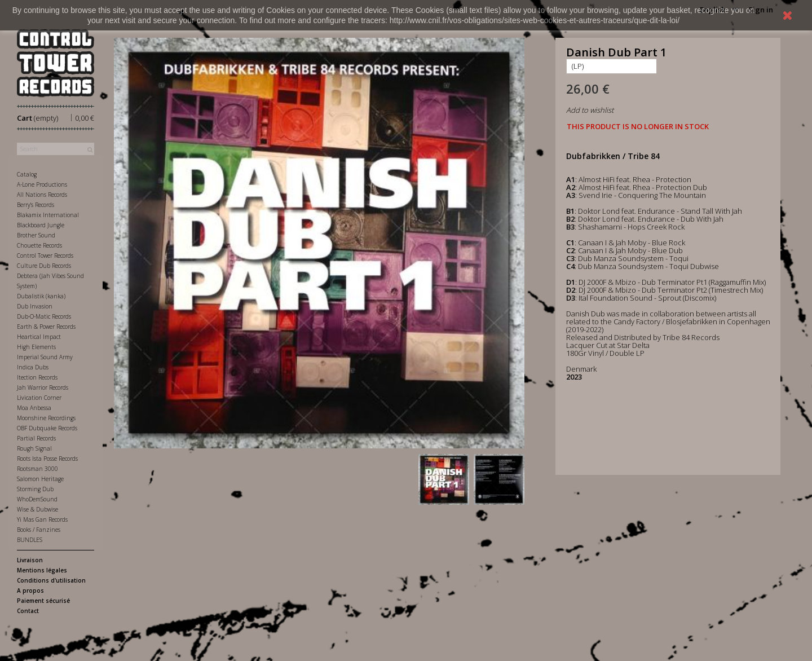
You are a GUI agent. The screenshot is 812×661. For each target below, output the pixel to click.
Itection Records (37, 377)
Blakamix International (48, 215)
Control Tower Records (45, 255)
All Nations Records (42, 195)
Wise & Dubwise (37, 509)
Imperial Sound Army (45, 357)
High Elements (36, 347)
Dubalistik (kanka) (41, 296)
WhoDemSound (37, 499)
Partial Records (36, 438)
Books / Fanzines (39, 530)
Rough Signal (34, 448)
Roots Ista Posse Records (47, 459)
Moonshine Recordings (46, 418)
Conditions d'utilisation (51, 580)
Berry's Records (36, 205)
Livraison (30, 560)
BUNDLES (30, 540)
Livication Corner (39, 398)
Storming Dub (35, 489)
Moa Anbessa (34, 408)
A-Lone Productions (42, 184)
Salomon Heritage (40, 479)
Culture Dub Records (44, 266)
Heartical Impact (39, 337)
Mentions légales (42, 570)
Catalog (27, 174)
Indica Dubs (33, 367)
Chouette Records (39, 245)
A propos (30, 591)
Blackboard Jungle (41, 225)
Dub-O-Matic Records (44, 316)
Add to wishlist (590, 110)
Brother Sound (36, 235)
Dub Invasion (35, 306)
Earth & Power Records (46, 327)
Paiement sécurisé (43, 601)
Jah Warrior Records (43, 387)
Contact (28, 611)
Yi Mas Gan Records (42, 519)
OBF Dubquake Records (47, 428)
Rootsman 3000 (37, 469)
